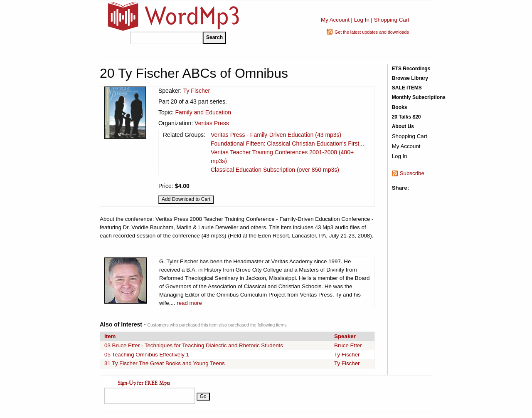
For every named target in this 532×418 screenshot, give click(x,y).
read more (189, 303)
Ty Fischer (197, 91)
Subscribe (412, 173)
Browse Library (410, 78)
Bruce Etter (348, 345)
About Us (403, 126)
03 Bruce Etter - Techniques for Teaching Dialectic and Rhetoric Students (194, 345)
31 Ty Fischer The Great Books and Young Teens (165, 363)
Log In (362, 20)
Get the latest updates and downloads (372, 32)
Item (110, 336)
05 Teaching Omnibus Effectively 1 (147, 355)
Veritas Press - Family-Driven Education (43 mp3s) (276, 135)
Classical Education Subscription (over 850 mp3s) (275, 170)
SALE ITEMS (407, 88)
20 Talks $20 (406, 117)
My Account (335, 20)
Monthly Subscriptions (419, 97)
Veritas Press (212, 123)
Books (400, 107)
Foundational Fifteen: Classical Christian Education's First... (287, 143)
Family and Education (203, 112)
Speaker (345, 336)
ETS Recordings (411, 69)
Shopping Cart (392, 20)
